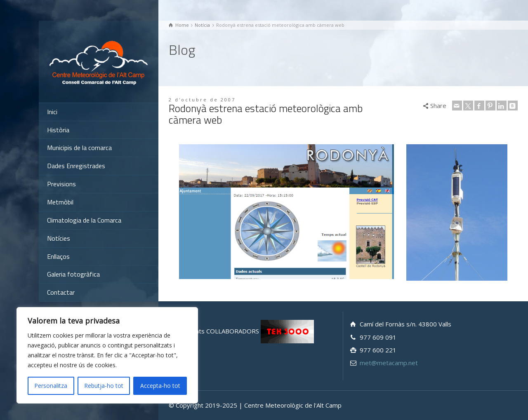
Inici (52, 112)
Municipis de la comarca (79, 148)
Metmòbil (60, 202)
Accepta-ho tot (160, 386)
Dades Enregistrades (76, 166)
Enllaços (58, 256)
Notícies (59, 238)
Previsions (61, 184)
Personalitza (51, 386)
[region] (107, 355)
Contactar (61, 292)
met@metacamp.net (389, 363)
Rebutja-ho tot (104, 386)
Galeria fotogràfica (73, 274)
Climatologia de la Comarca (84, 220)
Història (58, 130)
